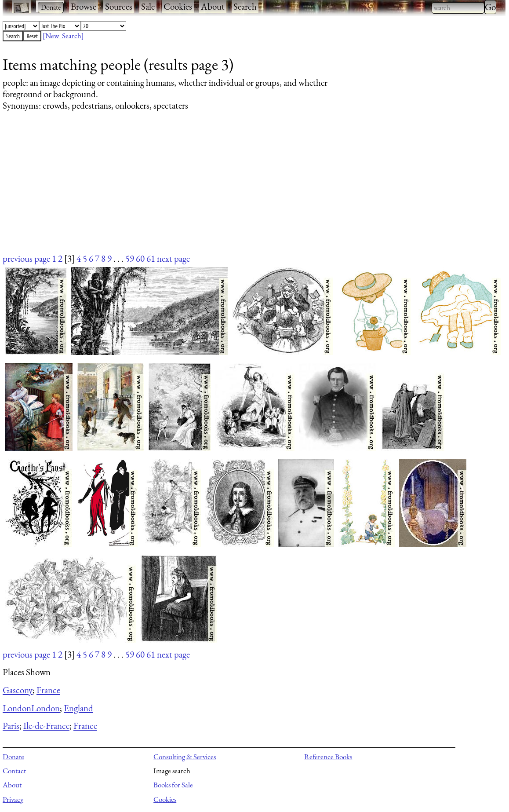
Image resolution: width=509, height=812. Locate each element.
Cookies (178, 6)
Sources (119, 6)
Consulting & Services (185, 757)
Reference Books (328, 757)
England (78, 708)
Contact (14, 771)
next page (173, 258)
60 (140, 258)
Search (245, 6)
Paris (11, 726)
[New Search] (63, 36)
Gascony (18, 690)
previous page (26, 258)
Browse (84, 6)
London (17, 708)
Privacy (13, 799)
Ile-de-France (46, 726)
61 (151, 258)
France (48, 690)
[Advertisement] (249, 190)
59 (130, 258)
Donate (13, 757)
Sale (148, 6)
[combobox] (458, 8)
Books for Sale (173, 785)
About (213, 6)
